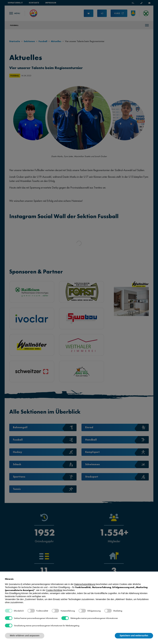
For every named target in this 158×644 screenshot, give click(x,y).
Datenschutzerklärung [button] (85, 584)
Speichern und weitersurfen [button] (134, 636)
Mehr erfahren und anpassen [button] (25, 636)
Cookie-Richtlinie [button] (54, 590)
